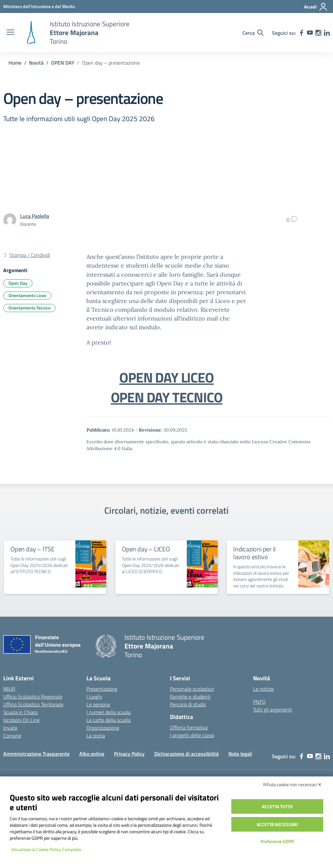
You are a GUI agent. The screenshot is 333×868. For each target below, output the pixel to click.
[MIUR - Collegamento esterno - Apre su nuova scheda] (39, 6)
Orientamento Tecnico (29, 308)
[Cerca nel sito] (253, 33)
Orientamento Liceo (27, 295)
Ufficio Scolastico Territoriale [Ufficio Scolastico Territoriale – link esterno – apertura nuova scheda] (33, 704)
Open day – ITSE (32, 549)
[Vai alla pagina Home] (15, 63)
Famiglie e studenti (190, 697)
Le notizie (263, 689)
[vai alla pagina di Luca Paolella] (35, 216)
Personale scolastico (192, 689)
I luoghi (94, 697)
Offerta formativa (189, 727)
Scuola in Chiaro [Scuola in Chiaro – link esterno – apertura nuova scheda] (20, 712)
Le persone (98, 704)
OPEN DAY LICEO (166, 377)
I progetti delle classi (192, 735)
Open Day (18, 283)
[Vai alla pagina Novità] (36, 63)
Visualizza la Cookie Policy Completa (46, 849)
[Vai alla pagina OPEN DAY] (63, 63)
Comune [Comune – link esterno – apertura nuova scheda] (12, 736)
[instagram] (318, 33)
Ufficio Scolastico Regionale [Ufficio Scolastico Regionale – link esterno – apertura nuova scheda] (33, 697)
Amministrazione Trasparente (36, 754)
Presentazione (102, 689)
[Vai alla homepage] (31, 33)
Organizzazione (103, 728)
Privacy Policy (129, 754)
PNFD (259, 702)
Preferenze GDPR (277, 841)
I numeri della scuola (109, 712)
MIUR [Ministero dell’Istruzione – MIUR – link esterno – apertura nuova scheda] (9, 689)
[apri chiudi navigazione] (10, 33)
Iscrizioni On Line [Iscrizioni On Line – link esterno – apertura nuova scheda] (21, 720)
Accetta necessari (277, 824)
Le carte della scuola (109, 720)
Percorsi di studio (188, 704)
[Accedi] (316, 7)
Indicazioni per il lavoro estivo (254, 553)
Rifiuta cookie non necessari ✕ (292, 784)
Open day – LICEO (146, 549)
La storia (96, 736)
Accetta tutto (277, 806)
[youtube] (310, 33)
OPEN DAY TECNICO (167, 397)
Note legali (240, 754)
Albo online (92, 754)
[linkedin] (327, 33)
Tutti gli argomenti (273, 710)
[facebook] (301, 33)
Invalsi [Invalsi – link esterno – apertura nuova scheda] (10, 728)
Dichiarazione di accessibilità (186, 754)
